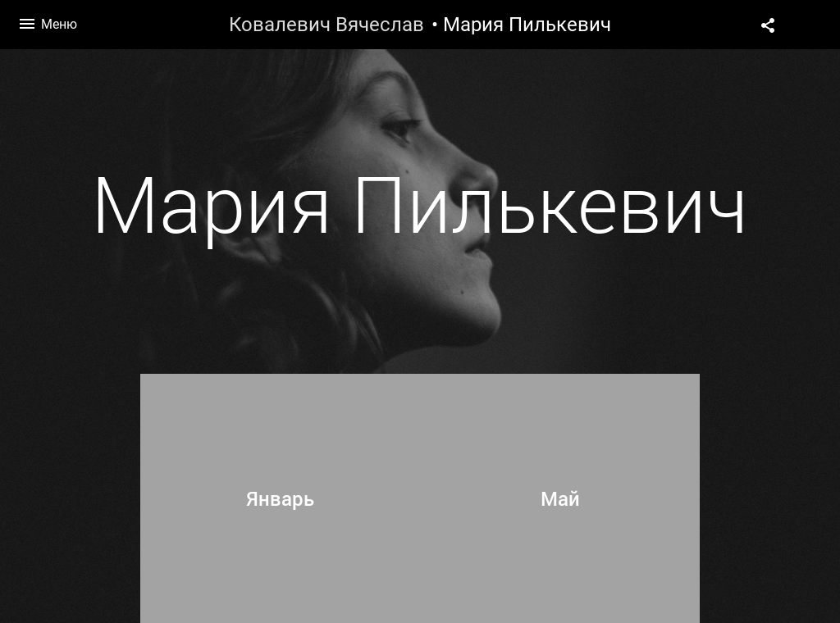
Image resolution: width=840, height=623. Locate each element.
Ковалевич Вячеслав (326, 25)
